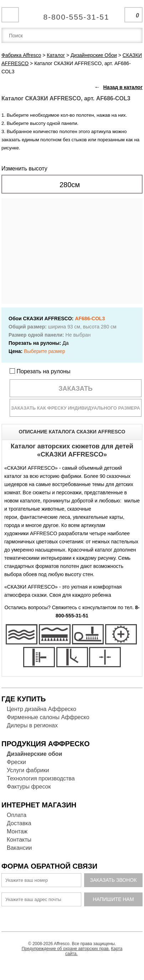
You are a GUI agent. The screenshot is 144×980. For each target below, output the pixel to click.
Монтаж (17, 831)
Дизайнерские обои (34, 754)
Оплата (17, 815)
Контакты (19, 840)
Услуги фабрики (28, 770)
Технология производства (41, 778)
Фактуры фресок (29, 787)
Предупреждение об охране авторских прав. (66, 949)
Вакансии (19, 848)
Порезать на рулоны (40, 371)
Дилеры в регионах (32, 725)
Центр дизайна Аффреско (42, 709)
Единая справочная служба (72, 14)
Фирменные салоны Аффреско (48, 717)
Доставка (19, 823)
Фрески (16, 762)
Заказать (76, 389)
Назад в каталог (123, 87)
